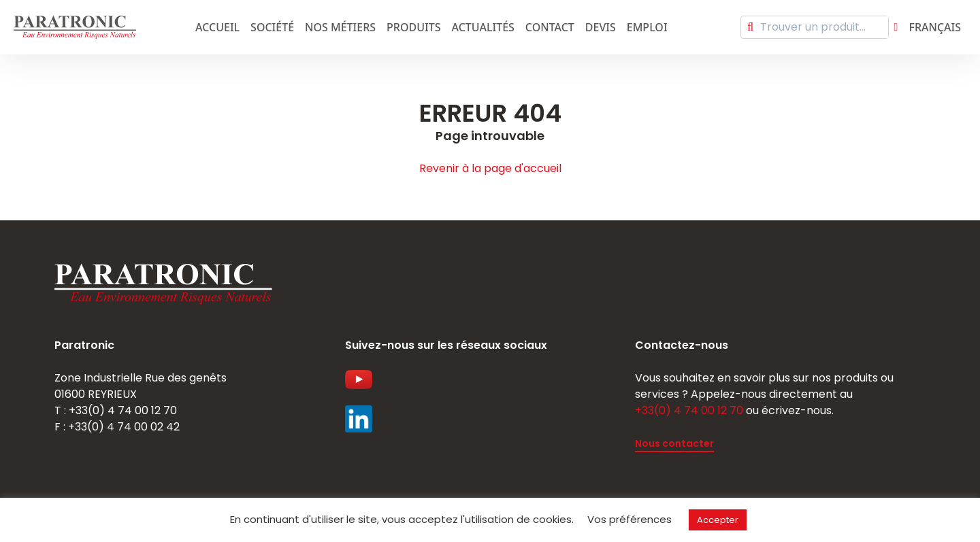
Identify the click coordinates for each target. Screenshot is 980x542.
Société (272, 27)
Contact (550, 27)
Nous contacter (674, 443)
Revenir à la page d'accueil (490, 168)
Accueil (217, 27)
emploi (647, 27)
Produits (413, 27)
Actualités (483, 27)
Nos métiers (340, 27)
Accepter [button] (718, 520)
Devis (601, 27)
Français (935, 27)
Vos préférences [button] (630, 519)
